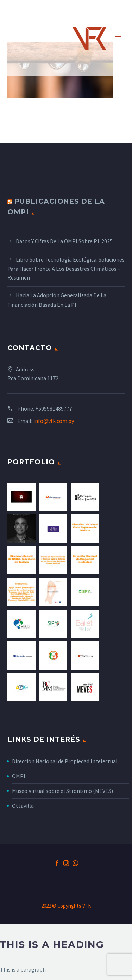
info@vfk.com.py (54, 421)
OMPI (19, 776)
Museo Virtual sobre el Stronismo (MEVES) (62, 791)
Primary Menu (118, 38)
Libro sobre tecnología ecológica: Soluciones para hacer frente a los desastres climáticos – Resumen (66, 269)
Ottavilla (23, 806)
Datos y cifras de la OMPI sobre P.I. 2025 (64, 241)
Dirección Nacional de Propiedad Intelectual (65, 761)
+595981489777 (54, 408)
